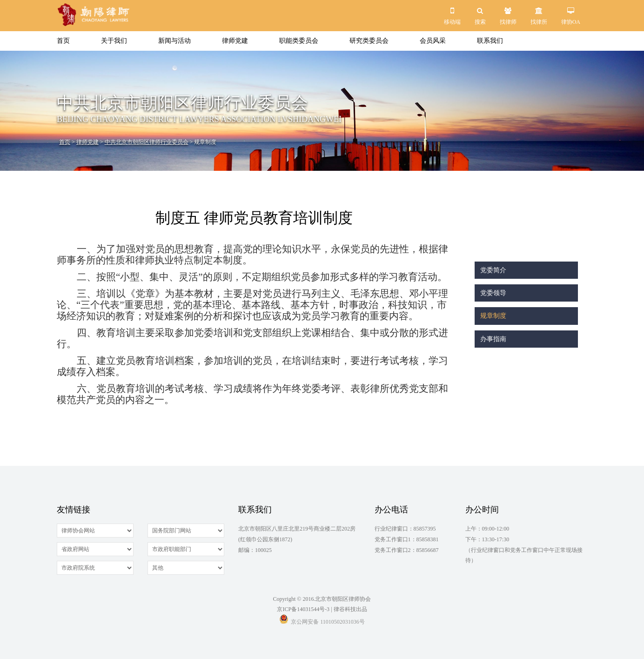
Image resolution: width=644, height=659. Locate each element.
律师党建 (235, 41)
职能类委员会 (299, 41)
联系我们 (490, 41)
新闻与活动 (174, 41)
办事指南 (493, 339)
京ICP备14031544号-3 (303, 609)
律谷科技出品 (350, 609)
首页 (63, 41)
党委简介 (493, 270)
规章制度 (493, 316)
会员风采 (433, 41)
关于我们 (114, 41)
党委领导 (493, 293)
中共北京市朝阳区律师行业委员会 (147, 142)
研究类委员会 (369, 41)
